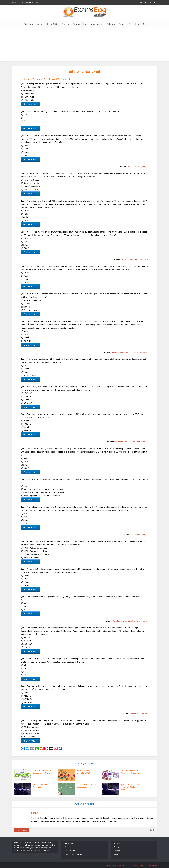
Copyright (29, 2)
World (40, 24)
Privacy (22, 2)
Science (28, 24)
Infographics (68, 847)
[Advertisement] (84, 45)
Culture (110, 24)
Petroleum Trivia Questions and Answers (131, 621)
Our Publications (70, 851)
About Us (15, 2)
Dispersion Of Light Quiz (138, 167)
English (76, 24)
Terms (36, 2)
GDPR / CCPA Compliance (74, 854)
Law (85, 24)
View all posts (22, 830)
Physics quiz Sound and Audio (135, 259)
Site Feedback (69, 843)
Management (97, 24)
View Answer (32, 104)
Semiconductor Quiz (139, 535)
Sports (122, 24)
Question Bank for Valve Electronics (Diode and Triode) (130, 787)
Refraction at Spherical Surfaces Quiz (132, 442)
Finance (66, 24)
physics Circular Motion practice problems (130, 352)
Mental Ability (52, 24)
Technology (134, 24)
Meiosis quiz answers (139, 714)
